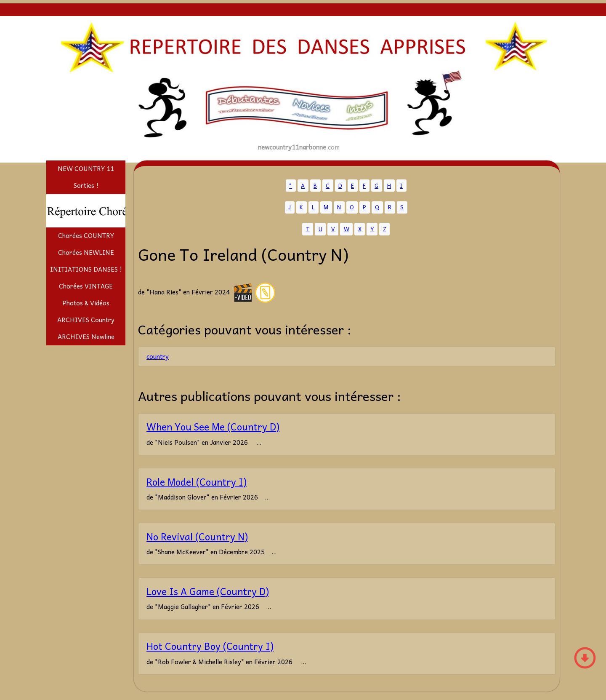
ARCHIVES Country (86, 320)
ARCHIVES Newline (86, 337)
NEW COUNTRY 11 (86, 168)
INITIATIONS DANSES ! (86, 269)
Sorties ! (86, 185)
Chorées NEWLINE (86, 252)
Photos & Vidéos (86, 303)
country (158, 356)
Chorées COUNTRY (86, 235)
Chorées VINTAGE (86, 286)
